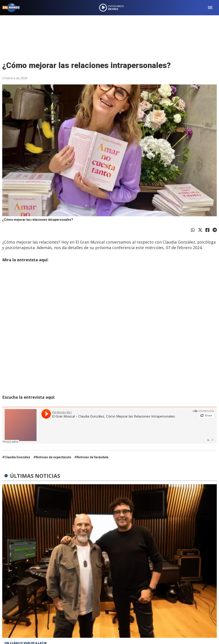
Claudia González (17, 457)
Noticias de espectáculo (53, 457)
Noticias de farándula (92, 457)
